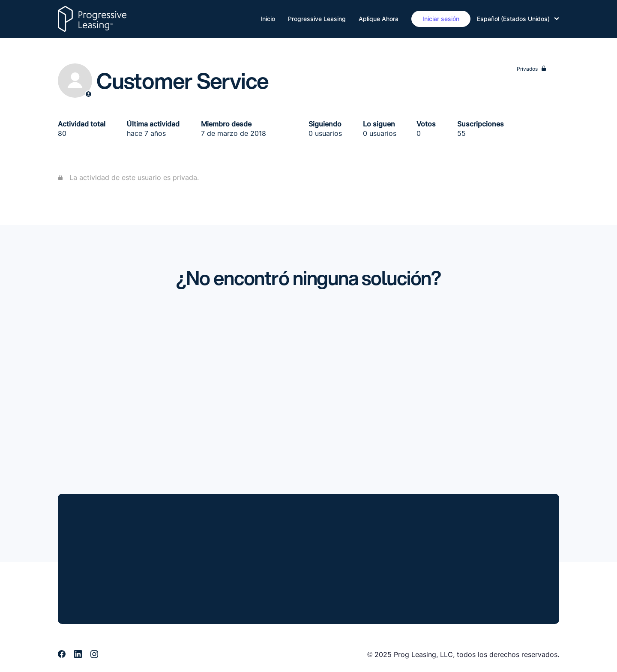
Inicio (268, 19)
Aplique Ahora (379, 19)
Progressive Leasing (317, 19)
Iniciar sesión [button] (441, 19)
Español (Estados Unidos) (518, 19)
